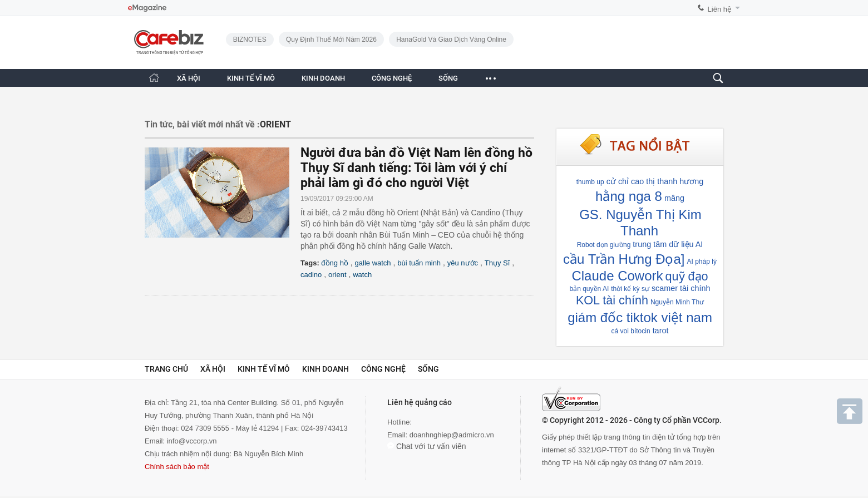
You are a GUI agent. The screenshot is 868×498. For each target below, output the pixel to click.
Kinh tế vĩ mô (264, 369)
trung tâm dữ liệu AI (668, 244)
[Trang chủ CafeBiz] (154, 78)
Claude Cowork (617, 276)
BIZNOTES (250, 40)
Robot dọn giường (604, 245)
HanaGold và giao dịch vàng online (451, 40)
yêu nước (463, 263)
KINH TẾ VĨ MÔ (251, 78)
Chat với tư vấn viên (427, 446)
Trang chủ (166, 369)
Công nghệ (383, 369)
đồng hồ (335, 263)
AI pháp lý (702, 262)
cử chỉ (618, 181)
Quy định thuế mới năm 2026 (331, 40)
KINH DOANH (323, 78)
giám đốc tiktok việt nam (640, 317)
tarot (661, 331)
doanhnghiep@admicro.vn (452, 435)
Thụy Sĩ (497, 263)
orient (337, 275)
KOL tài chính (612, 300)
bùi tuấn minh (419, 263)
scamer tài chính (681, 288)
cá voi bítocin (631, 331)
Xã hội (213, 369)
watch (362, 275)
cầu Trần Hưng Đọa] (624, 259)
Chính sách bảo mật (177, 467)
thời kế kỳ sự (630, 289)
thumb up (590, 182)
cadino (311, 275)
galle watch (373, 263)
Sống (428, 369)
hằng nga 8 (629, 196)
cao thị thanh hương (667, 181)
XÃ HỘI (189, 78)
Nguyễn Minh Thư (677, 302)
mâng (674, 198)
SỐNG (448, 78)
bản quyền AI (590, 289)
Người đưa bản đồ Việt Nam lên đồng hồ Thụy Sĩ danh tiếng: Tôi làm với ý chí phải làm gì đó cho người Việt (416, 168)
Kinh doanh (325, 369)
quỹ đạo (687, 276)
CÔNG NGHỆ (392, 78)
